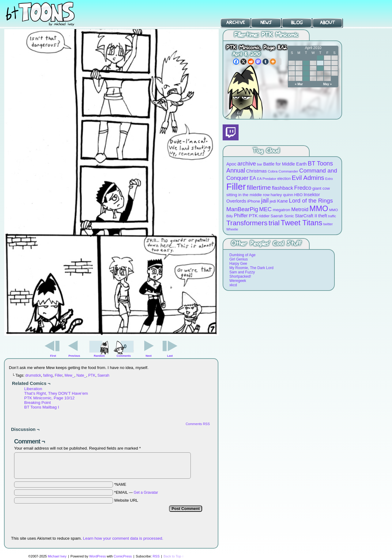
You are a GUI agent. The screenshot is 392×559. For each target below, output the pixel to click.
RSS (156, 556)
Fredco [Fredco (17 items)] (303, 188)
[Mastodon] (258, 62)
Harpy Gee (238, 264)
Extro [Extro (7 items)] (329, 179)
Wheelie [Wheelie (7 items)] (232, 229)
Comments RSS (198, 424)
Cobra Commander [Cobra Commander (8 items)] (283, 171)
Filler (59, 375)
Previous (74, 356)
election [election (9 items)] (284, 179)
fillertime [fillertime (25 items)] (259, 187)
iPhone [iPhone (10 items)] (254, 201)
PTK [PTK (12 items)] (253, 216)
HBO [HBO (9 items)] (299, 195)
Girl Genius (239, 259)
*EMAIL (136, 492)
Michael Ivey (57, 556)
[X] (243, 62)
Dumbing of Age (242, 255)
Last (170, 356)
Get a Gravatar (146, 492)
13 (306, 68)
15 (320, 68)
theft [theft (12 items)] (323, 216)
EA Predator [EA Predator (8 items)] (267, 179)
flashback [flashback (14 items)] (283, 188)
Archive (236, 23)
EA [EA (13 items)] (253, 178)
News (266, 23)
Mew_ (70, 375)
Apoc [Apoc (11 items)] (231, 164)
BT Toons (46, 14)
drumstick (33, 375)
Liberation (33, 389)
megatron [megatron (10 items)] (282, 210)
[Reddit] (251, 62)
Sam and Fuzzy (242, 272)
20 (306, 73)
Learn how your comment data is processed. (123, 538)
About (328, 23)
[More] (273, 62)
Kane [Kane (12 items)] (283, 201)
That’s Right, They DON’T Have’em (56, 393)
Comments (124, 348)
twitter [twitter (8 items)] (328, 224)
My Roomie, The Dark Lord (251, 268)
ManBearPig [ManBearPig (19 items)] (242, 209)
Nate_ (81, 375)
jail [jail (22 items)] (265, 200)
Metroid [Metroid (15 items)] (300, 209)
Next (149, 356)
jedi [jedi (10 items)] (273, 201)
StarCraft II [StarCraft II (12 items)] (306, 216)
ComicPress (123, 556)
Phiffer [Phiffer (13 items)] (241, 216)
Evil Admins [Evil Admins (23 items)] (308, 178)
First (53, 356)
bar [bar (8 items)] (260, 164)
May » (327, 84)
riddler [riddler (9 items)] (264, 216)
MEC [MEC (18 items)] (265, 209)
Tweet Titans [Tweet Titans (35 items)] (301, 223)
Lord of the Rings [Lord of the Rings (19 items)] (311, 201)
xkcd (233, 285)
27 (306, 79)
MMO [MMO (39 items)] (319, 208)
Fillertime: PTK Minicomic (266, 35)
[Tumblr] (266, 62)
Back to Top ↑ (174, 556)
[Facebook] (236, 62)
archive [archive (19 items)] (247, 164)
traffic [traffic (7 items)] (332, 216)
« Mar (299, 84)
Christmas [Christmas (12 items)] (256, 171)
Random (99, 356)
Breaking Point (38, 403)
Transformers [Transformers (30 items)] (247, 223)
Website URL (126, 500)
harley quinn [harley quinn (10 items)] (282, 195)
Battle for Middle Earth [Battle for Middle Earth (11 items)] (285, 164)
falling (48, 375)
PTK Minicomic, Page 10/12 (49, 398)
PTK (92, 375)
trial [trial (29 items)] (274, 223)
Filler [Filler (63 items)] (236, 186)
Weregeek (238, 281)
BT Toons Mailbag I (42, 407)
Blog (297, 23)
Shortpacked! (240, 276)
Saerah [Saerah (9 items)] (277, 216)
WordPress (97, 556)
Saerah (103, 375)
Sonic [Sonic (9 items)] (289, 216)
